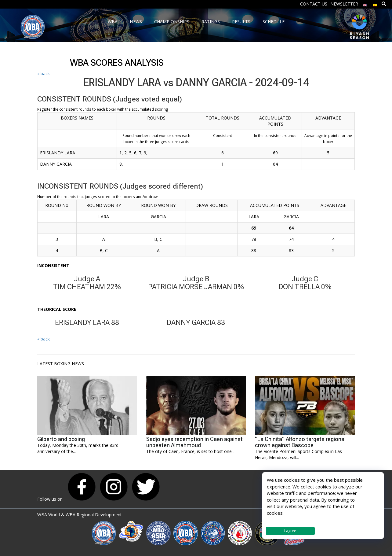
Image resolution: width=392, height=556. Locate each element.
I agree (290, 531)
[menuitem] (365, 4)
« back (44, 74)
